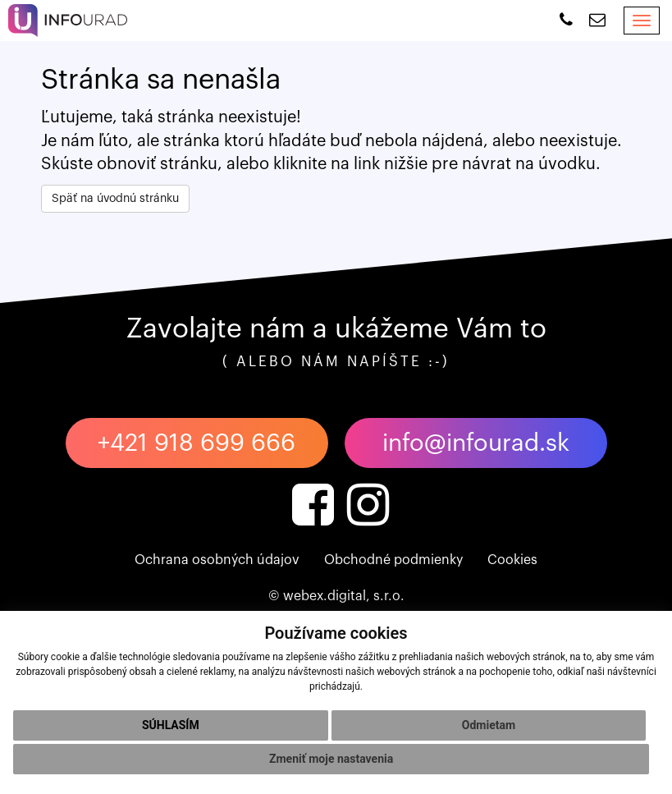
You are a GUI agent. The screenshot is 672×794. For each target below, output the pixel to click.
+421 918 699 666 (197, 443)
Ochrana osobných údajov (217, 560)
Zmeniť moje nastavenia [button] (331, 759)
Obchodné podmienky (393, 560)
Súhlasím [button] (171, 725)
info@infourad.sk (476, 443)
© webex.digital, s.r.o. (336, 596)
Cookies (512, 560)
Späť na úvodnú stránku (115, 199)
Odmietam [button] (489, 725)
